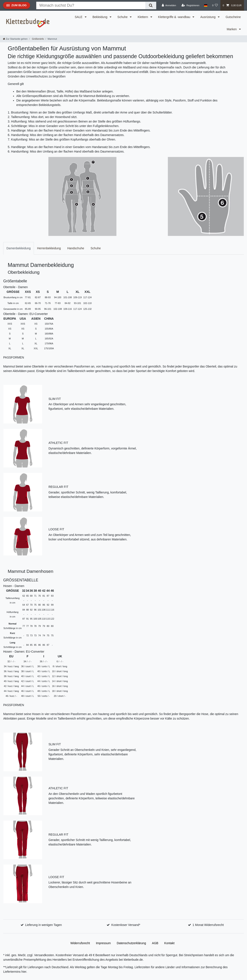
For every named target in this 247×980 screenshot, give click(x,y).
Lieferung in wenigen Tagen (43, 925)
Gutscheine (233, 17)
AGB (155, 943)
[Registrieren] (190, 5)
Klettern (143, 17)
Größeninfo (38, 39)
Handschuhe (76, 248)
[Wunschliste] (215, 5)
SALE (79, 17)
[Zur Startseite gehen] (15, 39)
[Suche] (151, 5)
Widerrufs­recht (80, 943)
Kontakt (169, 943)
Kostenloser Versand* (126, 925)
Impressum (103, 943)
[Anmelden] (169, 5)
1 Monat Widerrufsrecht (208, 925)
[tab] (19, 248)
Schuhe (123, 17)
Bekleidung (100, 17)
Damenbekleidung (19, 248)
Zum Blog (16, 6)
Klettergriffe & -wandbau (175, 17)
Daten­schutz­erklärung (131, 943)
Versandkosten (44, 955)
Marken (232, 29)
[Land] (206, 5)
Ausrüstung (208, 17)
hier (24, 972)
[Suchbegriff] (91, 5)
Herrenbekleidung (49, 248)
